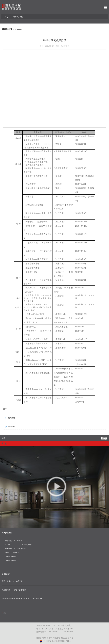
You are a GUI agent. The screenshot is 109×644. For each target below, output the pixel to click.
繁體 (3, 438)
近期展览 (6, 574)
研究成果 (18, 29)
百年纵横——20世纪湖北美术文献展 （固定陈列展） (22, 599)
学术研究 (7, 29)
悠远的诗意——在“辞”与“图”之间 (14, 590)
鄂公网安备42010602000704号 (55, 641)
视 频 (4, 443)
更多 (4, 613)
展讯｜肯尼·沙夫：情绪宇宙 (12, 581)
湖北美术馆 (54, 7)
